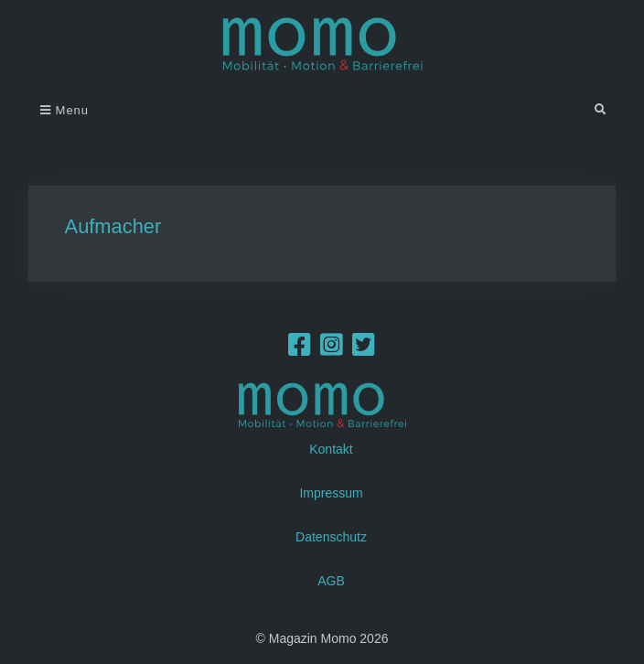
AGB (331, 581)
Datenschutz (331, 537)
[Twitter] (364, 349)
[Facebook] (300, 349)
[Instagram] (332, 349)
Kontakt (331, 449)
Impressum (331, 493)
